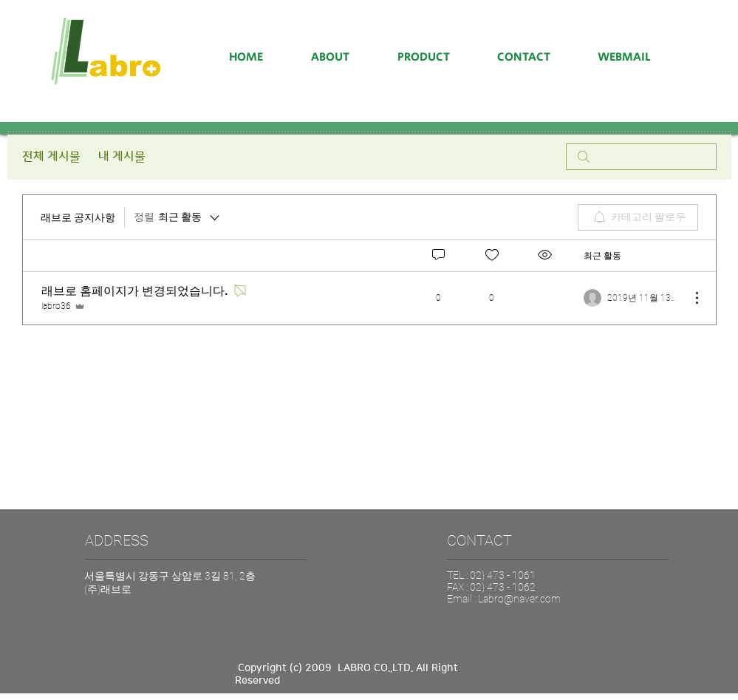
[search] (641, 157)
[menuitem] (638, 217)
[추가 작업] (689, 298)
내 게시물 (122, 157)
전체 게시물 (51, 157)
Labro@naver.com (519, 599)
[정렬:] (178, 217)
